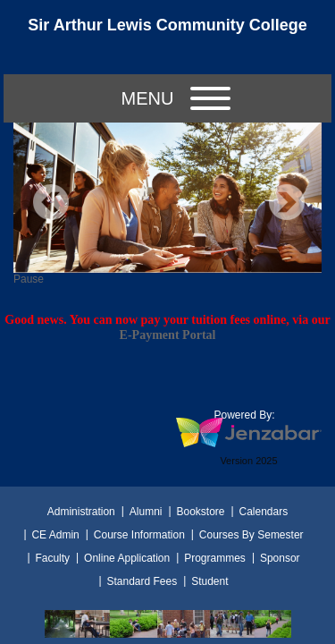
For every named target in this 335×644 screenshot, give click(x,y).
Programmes (215, 558)
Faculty (52, 558)
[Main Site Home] (168, 30)
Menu (176, 98)
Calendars (264, 512)
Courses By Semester (251, 535)
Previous (51, 202)
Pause (29, 279)
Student (209, 581)
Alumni (146, 512)
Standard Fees (142, 581)
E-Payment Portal (168, 335)
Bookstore (200, 512)
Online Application (127, 558)
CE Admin (55, 535)
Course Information (139, 535)
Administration (81, 512)
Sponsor (280, 558)
